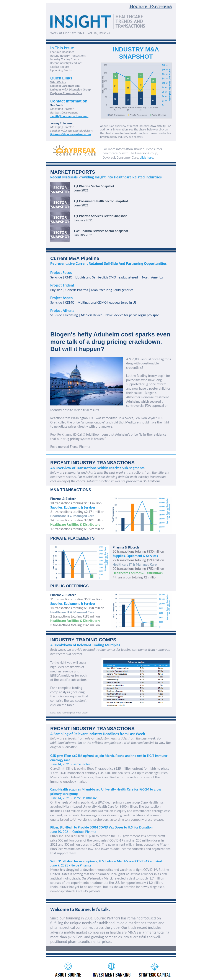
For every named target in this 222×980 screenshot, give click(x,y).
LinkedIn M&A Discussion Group (70, 90)
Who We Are (58, 82)
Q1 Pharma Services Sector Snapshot (100, 216)
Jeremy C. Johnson (62, 123)
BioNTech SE (79, 836)
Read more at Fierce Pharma (70, 447)
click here (146, 157)
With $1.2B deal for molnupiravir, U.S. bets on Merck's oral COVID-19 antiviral (106, 861)
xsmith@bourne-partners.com (69, 116)
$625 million (123, 768)
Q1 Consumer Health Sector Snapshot (101, 201)
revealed (119, 878)
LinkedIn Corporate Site (65, 86)
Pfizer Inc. (57, 836)
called (62, 422)
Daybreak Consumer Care (66, 93)
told (89, 434)
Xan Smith (57, 105)
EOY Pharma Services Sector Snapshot (101, 231)
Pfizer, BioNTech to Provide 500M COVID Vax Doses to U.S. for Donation (101, 827)
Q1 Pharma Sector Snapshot (94, 186)
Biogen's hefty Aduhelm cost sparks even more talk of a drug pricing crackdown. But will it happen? (110, 342)
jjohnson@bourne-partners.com (71, 134)
